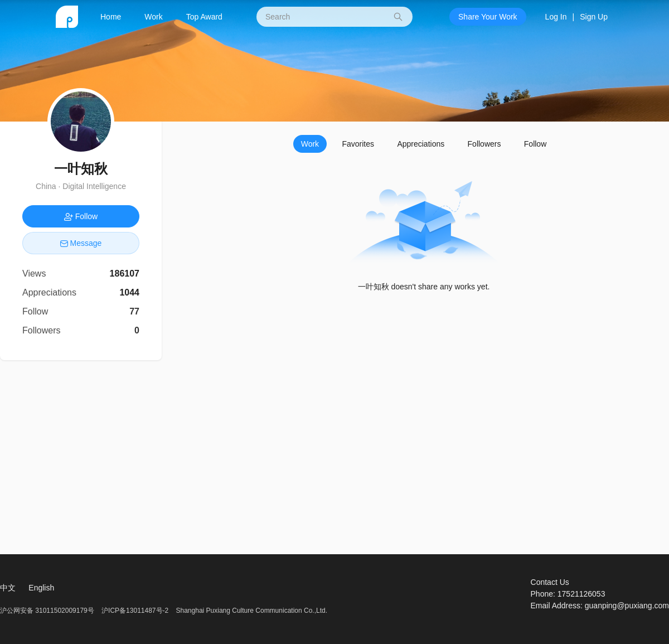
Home (111, 17)
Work (153, 17)
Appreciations (421, 144)
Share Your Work (488, 17)
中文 (8, 588)
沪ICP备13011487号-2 (135, 611)
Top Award (204, 17)
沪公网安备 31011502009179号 (48, 611)
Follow (535, 144)
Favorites (358, 144)
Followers (484, 144)
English (41, 588)
